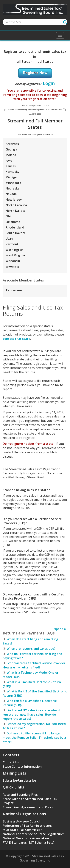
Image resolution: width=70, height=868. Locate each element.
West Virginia (15, 255)
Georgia (11, 149)
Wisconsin (13, 261)
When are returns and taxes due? (29, 649)
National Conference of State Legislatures (34, 834)
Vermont (12, 244)
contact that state (17, 339)
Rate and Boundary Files (20, 795)
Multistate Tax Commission (23, 830)
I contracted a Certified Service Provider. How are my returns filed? (34, 665)
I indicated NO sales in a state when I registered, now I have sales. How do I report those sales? (31, 715)
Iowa (9, 161)
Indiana (11, 155)
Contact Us (11, 762)
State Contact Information (22, 767)
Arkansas (12, 144)
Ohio (9, 216)
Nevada (11, 194)
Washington (14, 250)
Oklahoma (13, 222)
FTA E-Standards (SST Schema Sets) (29, 843)
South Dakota (16, 233)
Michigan (12, 177)
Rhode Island (15, 227)
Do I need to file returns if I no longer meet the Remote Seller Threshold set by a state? (34, 738)
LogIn (49, 83)
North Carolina (16, 205)
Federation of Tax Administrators (27, 826)
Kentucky (13, 172)
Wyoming (12, 266)
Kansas (11, 166)
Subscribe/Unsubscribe (19, 780)
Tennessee (14, 290)
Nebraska (13, 188)
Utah (9, 239)
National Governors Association (26, 838)
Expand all (60, 629)
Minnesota (13, 183)
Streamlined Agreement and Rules (28, 807)
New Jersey (14, 200)
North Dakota (16, 211)
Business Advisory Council (21, 821)
